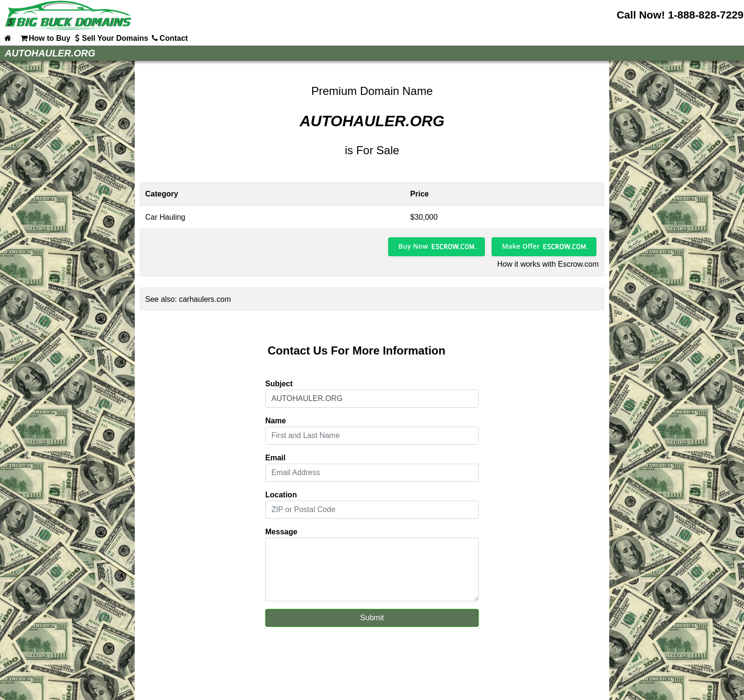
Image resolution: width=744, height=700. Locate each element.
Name (276, 421)
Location (281, 495)
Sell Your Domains (110, 38)
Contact (169, 38)
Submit (372, 618)
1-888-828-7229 (706, 15)
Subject (279, 384)
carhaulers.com (205, 299)
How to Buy (45, 38)
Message (281, 532)
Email (275, 458)
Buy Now (414, 246)
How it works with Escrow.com (548, 264)
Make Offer (521, 246)
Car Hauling (165, 217)
